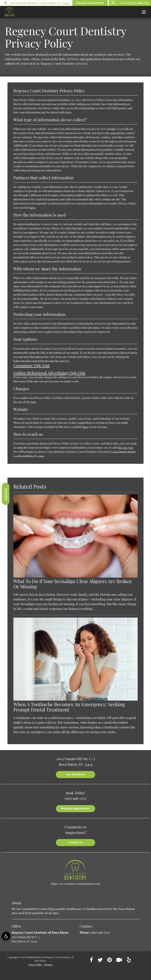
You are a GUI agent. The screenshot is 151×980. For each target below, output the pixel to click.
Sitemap (48, 965)
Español (6, 494)
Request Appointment (90, 3)
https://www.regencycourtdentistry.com (76, 884)
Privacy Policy (35, 965)
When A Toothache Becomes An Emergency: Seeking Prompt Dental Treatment (69, 707)
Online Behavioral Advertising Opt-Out (49, 373)
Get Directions (75, 774)
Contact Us (76, 842)
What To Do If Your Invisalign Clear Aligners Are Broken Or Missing (73, 584)
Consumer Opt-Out (31, 365)
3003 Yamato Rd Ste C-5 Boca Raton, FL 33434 (37, 3)
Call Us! (129, 3)
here (33, 208)
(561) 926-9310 (125, 448)
